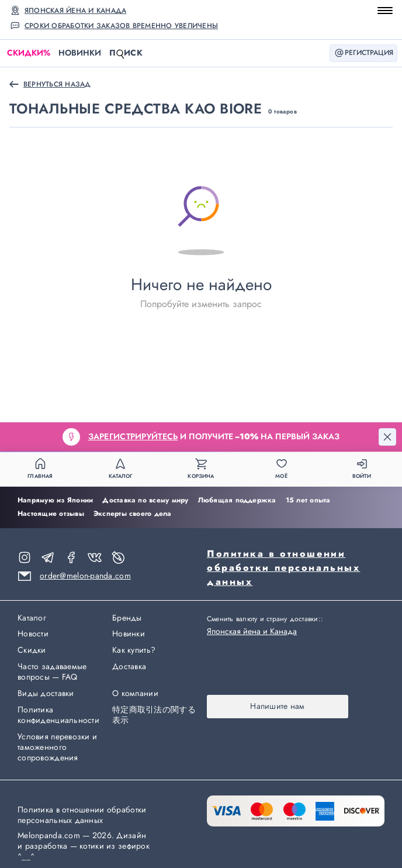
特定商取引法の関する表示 (154, 715)
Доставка (129, 667)
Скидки (29, 53)
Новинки (80, 53)
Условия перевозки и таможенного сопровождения (57, 748)
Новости (33, 634)
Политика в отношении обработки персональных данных (283, 568)
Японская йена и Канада (75, 11)
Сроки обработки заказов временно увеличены (121, 26)
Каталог (32, 618)
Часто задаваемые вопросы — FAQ (52, 672)
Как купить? (134, 650)
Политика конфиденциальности (58, 715)
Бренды (127, 618)
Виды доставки (46, 694)
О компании (135, 694)
